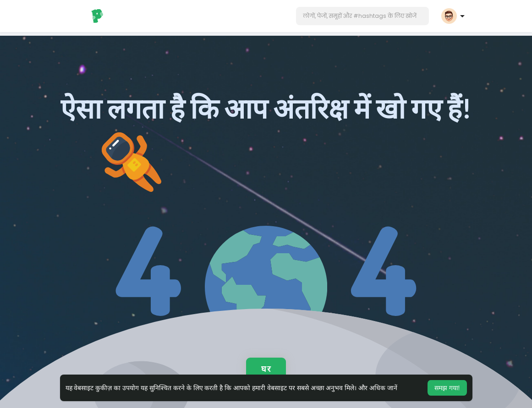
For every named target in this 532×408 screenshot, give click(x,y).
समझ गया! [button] (447, 388)
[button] (362, 16)
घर (266, 369)
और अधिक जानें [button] (378, 388)
